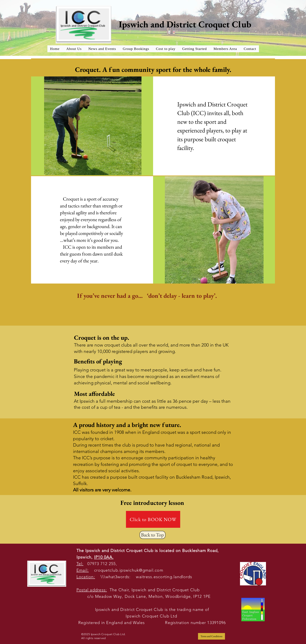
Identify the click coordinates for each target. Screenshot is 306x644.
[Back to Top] (153, 535)
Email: (83, 570)
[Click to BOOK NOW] (153, 519)
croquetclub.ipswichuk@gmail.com (126, 570)
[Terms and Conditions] (211, 636)
